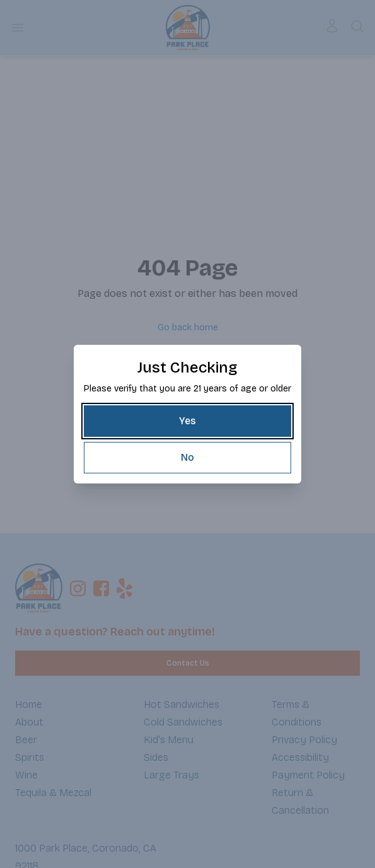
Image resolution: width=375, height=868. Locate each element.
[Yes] (187, 421)
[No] (187, 458)
